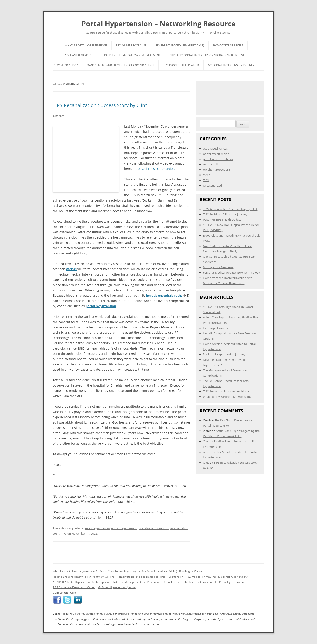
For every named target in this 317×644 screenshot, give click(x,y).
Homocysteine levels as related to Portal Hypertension (150, 577)
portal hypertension (101, 306)
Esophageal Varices (78, 55)
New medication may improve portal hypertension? (217, 577)
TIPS (64, 533)
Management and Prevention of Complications (120, 65)
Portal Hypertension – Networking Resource (158, 23)
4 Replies (59, 116)
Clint (206, 441)
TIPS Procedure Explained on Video (226, 391)
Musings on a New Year (218, 267)
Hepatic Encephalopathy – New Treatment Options (84, 577)
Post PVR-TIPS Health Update (222, 220)
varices (71, 269)
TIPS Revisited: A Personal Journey (225, 214)
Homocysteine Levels (228, 45)
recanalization (179, 528)
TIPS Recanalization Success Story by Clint (100, 105)
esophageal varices (98, 528)
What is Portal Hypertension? (86, 45)
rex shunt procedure (216, 170)
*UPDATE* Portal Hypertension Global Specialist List (207, 55)
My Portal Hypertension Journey (231, 65)
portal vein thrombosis (154, 528)
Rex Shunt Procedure (131, 45)
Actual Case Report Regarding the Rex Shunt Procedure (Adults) (138, 571)
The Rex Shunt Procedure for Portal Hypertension (214, 582)
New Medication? (66, 65)
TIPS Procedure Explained (181, 65)
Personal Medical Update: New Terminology (231, 272)
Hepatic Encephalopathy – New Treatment (131, 55)
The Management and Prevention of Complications (150, 582)
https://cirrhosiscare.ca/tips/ (155, 169)
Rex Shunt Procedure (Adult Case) (180, 45)
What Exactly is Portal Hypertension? (227, 397)
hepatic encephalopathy (164, 295)
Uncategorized (212, 185)
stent (56, 533)
